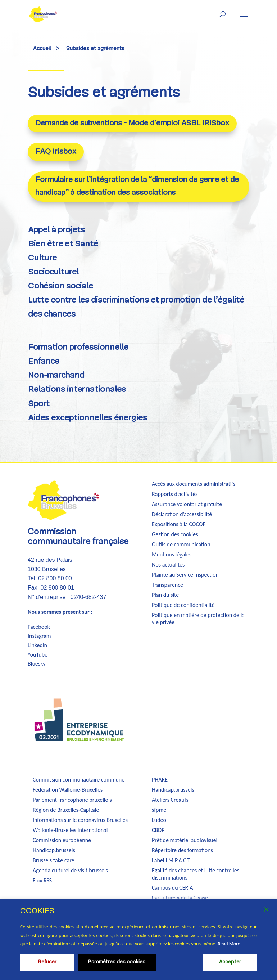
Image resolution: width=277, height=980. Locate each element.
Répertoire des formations (182, 850)
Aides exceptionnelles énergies (88, 418)
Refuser (47, 962)
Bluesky (37, 664)
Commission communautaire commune (79, 780)
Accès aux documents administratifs (194, 484)
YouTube (38, 655)
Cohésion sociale (61, 287)
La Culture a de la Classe (180, 898)
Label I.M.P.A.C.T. (171, 860)
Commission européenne (62, 840)
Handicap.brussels (54, 850)
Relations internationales (77, 390)
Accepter (230, 962)
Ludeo (159, 820)
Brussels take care (54, 860)
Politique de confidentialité (183, 605)
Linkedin (37, 645)
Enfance (44, 362)
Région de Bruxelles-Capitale (66, 810)
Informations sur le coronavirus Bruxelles (80, 820)
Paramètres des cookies (117, 962)
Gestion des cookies (175, 534)
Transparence (167, 585)
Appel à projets (56, 230)
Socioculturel (53, 272)
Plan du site (165, 595)
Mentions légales (172, 554)
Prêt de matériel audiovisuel (185, 840)
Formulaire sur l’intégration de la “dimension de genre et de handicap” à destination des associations (137, 186)
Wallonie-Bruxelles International (70, 830)
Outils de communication (181, 544)
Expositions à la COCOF (179, 524)
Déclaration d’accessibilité (182, 514)
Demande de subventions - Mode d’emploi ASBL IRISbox (132, 123)
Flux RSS (42, 880)
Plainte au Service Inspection (185, 575)
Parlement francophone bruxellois (72, 800)
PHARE (160, 780)
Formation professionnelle (78, 348)
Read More (229, 944)
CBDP (158, 830)
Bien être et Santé (63, 244)
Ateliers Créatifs (170, 800)
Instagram (39, 636)
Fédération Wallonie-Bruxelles (68, 790)
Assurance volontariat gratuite (187, 504)
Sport (39, 404)
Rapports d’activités (175, 494)
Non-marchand (56, 376)
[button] (244, 14)
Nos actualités (168, 565)
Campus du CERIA (172, 888)
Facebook (39, 627)
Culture (42, 258)
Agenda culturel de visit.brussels (70, 870)
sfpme (159, 810)
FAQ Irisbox (56, 152)
